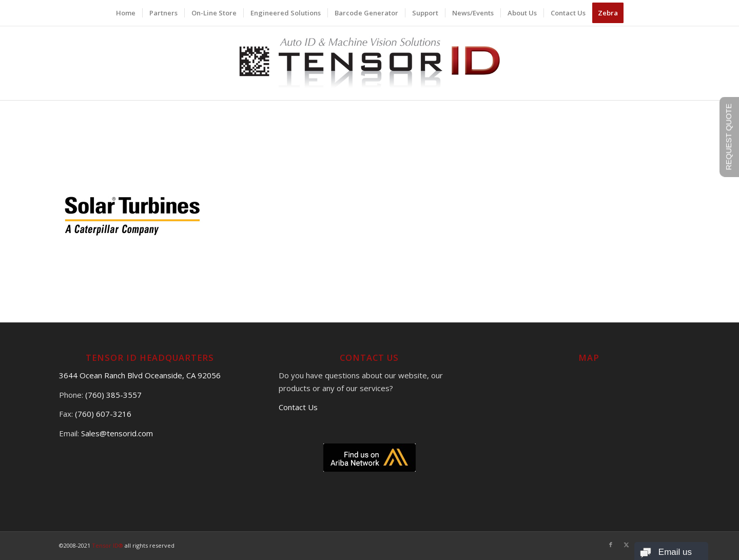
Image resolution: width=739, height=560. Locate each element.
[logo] (370, 63)
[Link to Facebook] (611, 545)
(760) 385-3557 (113, 395)
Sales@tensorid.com (117, 433)
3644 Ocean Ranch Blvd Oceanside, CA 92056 (140, 375)
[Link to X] (626, 545)
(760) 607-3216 (103, 414)
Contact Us (298, 407)
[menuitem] (126, 13)
